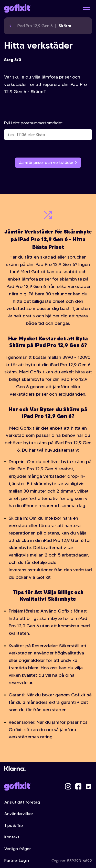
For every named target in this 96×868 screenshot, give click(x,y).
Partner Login (17, 860)
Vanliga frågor (18, 849)
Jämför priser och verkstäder (48, 163)
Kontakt (12, 837)
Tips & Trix (14, 825)
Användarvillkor (19, 814)
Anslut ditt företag (22, 802)
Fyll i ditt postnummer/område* (48, 130)
